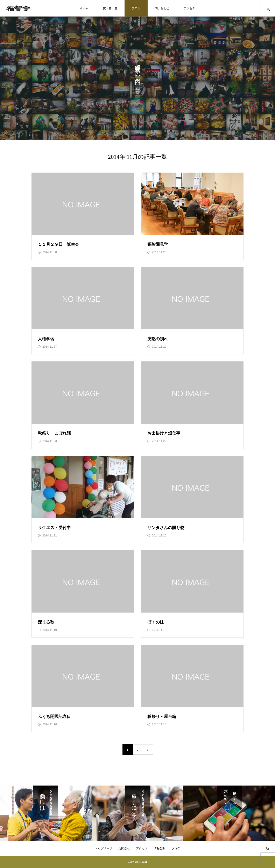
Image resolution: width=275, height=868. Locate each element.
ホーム (84, 8)
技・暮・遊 (110, 8)
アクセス (189, 8)
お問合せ (124, 848)
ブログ (136, 8)
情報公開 (160, 848)
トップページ (104, 848)
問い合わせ (162, 8)
